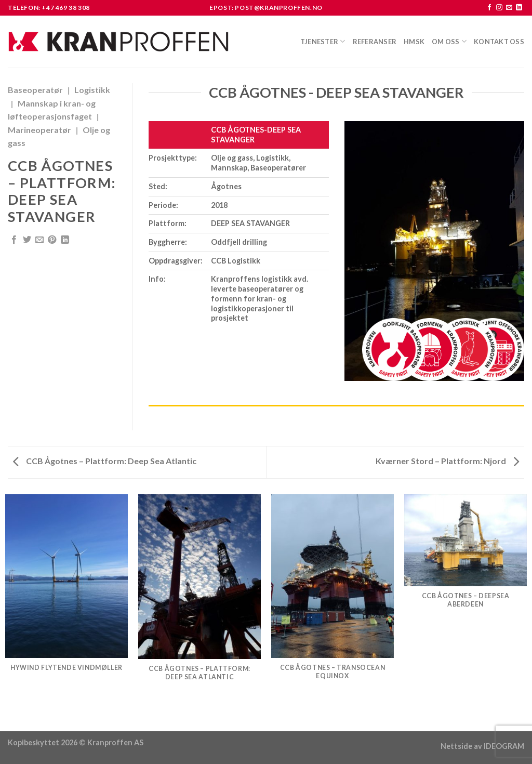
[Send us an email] (509, 8)
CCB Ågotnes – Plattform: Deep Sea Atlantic (105, 461)
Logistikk (92, 90)
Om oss (449, 41)
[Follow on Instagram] (499, 8)
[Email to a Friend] (39, 240)
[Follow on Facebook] (489, 8)
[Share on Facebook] (14, 240)
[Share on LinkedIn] (65, 240)
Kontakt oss (499, 42)
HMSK (414, 42)
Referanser (375, 42)
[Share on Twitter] (27, 240)
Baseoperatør (35, 90)
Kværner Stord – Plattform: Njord (447, 461)
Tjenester (323, 41)
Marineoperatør (39, 130)
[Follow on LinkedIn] (519, 8)
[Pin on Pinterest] (52, 240)
